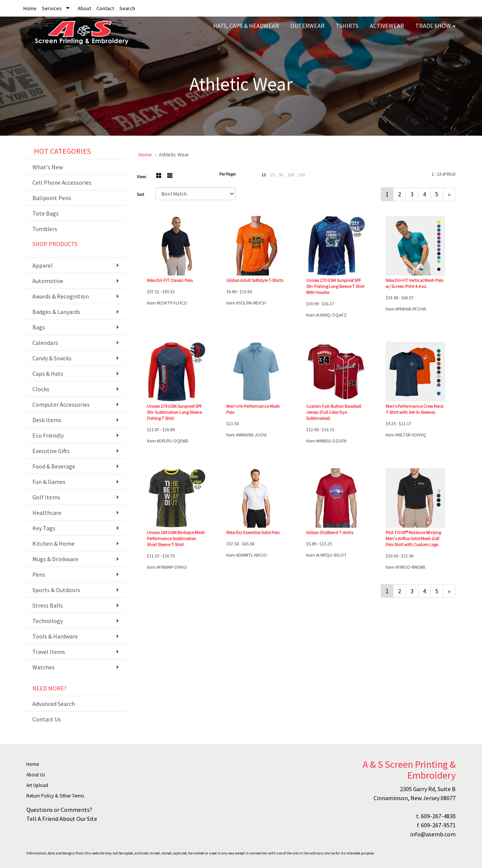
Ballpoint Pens (52, 198)
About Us (36, 775)
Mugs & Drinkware (55, 559)
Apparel (43, 265)
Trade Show (435, 30)
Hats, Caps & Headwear (246, 30)
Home (30, 8)
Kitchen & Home (53, 543)
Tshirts (347, 30)
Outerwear (307, 30)
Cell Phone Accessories (62, 182)
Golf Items (46, 497)
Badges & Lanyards (56, 312)
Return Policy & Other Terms (55, 796)
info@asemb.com (433, 834)
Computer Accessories (61, 404)
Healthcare (47, 513)
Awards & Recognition (61, 296)
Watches (43, 667)
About (84, 8)
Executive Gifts (51, 451)
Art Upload (37, 785)
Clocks (41, 389)
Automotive (48, 281)
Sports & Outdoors (56, 590)
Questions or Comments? (59, 810)
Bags (39, 327)
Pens (39, 574)
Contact (105, 8)
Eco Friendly (48, 435)
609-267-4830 (438, 816)
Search (127, 8)
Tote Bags (46, 213)
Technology (48, 621)
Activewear (387, 30)
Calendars (45, 343)
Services (52, 8)
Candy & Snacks (52, 358)
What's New (48, 167)
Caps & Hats (48, 374)
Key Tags (44, 528)
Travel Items (49, 652)
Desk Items (47, 420)
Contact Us (47, 719)
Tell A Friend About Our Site (62, 819)
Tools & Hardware (55, 636)
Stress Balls (48, 605)
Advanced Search (54, 704)
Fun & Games (49, 482)
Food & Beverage (54, 466)
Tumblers (45, 229)
